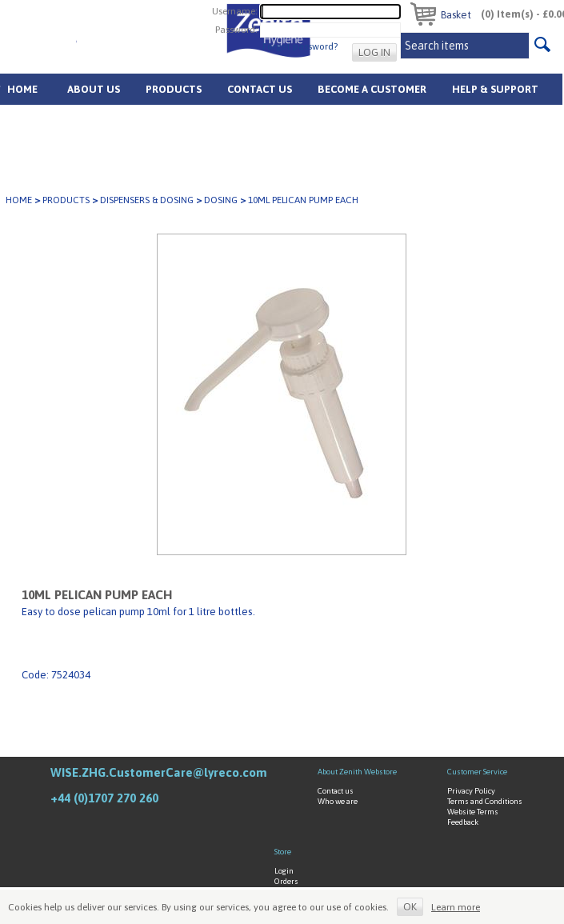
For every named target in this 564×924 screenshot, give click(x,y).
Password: (236, 30)
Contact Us (260, 89)
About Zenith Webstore (357, 772)
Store (283, 852)
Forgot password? (300, 46)
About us (94, 89)
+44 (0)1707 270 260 (104, 798)
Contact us (336, 791)
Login (284, 871)
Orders (286, 881)
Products (174, 89)
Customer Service (477, 772)
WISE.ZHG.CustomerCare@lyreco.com (159, 772)
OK (410, 907)
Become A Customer (372, 89)
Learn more (456, 907)
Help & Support (495, 89)
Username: (235, 11)
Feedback (463, 822)
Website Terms (473, 812)
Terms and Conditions (485, 801)
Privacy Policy (471, 791)
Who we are (338, 801)
